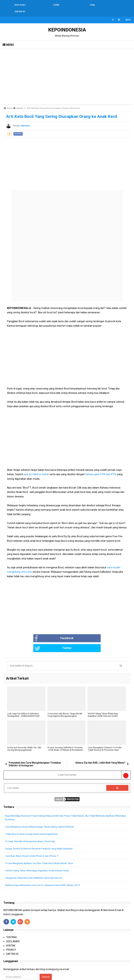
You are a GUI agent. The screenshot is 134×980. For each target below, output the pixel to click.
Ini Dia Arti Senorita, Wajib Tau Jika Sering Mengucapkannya (24, 733)
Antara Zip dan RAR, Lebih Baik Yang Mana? (100, 746)
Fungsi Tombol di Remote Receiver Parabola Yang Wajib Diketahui (41, 832)
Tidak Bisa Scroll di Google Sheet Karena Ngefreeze (33, 818)
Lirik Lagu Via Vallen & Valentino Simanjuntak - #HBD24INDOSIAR (23, 699)
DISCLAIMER (13, 925)
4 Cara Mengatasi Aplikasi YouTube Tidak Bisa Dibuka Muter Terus (42, 847)
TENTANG (12, 921)
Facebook (41, 632)
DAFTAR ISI (12, 938)
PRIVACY (11, 933)
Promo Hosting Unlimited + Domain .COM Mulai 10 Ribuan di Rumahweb (65, 733)
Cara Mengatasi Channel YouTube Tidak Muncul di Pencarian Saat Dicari (104, 734)
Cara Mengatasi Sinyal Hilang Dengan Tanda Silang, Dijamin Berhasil (42, 810)
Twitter (80, 632)
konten (18, 127)
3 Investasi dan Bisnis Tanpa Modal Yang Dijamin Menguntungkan (65, 699)
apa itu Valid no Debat (37, 468)
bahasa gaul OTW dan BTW (101, 468)
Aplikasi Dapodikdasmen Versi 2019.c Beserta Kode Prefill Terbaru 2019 (44, 869)
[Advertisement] (67, 70)
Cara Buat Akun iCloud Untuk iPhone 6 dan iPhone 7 (33, 840)
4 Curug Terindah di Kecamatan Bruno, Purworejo (32, 825)
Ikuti (128, 13)
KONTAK (11, 929)
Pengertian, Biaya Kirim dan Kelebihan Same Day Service (36, 861)
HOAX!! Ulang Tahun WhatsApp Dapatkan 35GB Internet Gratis (103, 699)
